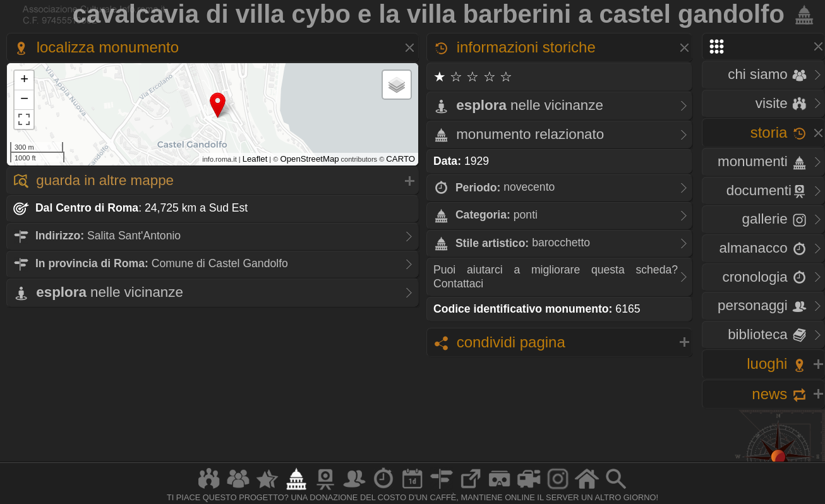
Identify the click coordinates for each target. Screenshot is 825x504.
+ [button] (24, 80)
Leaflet (255, 159)
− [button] (24, 100)
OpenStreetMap (309, 159)
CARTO (400, 159)
